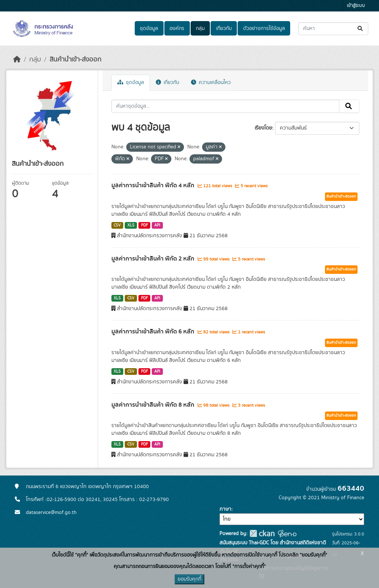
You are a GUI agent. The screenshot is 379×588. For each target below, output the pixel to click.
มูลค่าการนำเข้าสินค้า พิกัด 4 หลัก (154, 185)
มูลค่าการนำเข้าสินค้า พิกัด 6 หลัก (154, 332)
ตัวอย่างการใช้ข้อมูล (264, 28)
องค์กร (177, 28)
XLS (131, 225)
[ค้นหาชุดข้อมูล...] (333, 29)
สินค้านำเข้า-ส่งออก (76, 60)
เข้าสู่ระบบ (356, 6)
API (157, 225)
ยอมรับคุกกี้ (189, 579)
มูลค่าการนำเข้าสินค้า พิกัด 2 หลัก (154, 259)
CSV (117, 225)
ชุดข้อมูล (149, 28)
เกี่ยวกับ (224, 28)
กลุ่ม (200, 28)
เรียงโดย (263, 128)
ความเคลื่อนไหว (211, 83)
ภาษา (225, 509)
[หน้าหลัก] (17, 60)
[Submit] (361, 29)
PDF (145, 225)
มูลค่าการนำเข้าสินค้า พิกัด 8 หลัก (154, 405)
